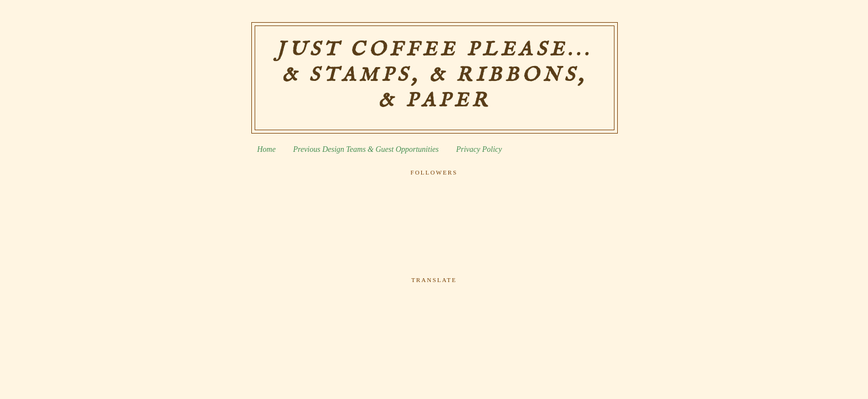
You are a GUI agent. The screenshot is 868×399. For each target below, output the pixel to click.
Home (267, 149)
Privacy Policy (479, 149)
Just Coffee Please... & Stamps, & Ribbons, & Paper (434, 75)
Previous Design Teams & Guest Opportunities (366, 149)
